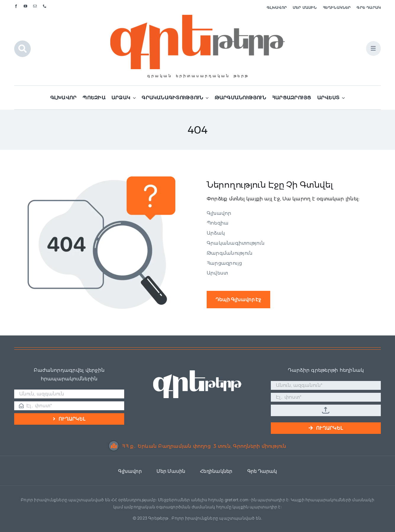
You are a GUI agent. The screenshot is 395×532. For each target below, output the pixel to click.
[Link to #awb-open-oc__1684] (373, 48)
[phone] (45, 6)
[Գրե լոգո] (197, 17)
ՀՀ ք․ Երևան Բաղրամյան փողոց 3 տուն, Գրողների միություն (197, 446)
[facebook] (16, 6)
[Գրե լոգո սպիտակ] (197, 373)
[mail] (35, 6)
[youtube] (25, 6)
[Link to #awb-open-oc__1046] (22, 49)
